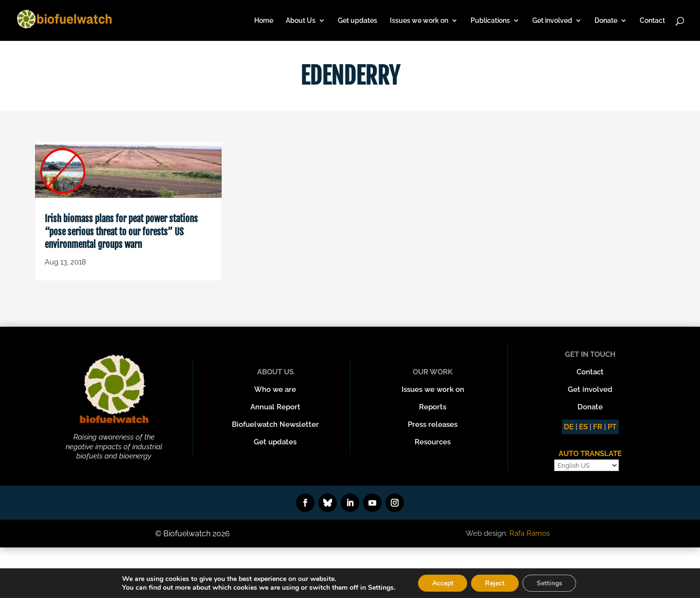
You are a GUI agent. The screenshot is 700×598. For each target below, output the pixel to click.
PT (612, 427)
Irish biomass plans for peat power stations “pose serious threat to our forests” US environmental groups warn (121, 232)
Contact (652, 21)
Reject (495, 583)
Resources (433, 442)
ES (583, 427)
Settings (551, 583)
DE (569, 427)
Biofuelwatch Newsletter (275, 424)
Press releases (433, 424)
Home (264, 21)
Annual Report (275, 407)
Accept (441, 583)
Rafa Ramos (530, 533)
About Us (301, 21)
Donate (606, 21)
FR (598, 427)
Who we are (275, 389)
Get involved (552, 21)
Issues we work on (419, 21)
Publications (490, 21)
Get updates (358, 21)
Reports (433, 407)
